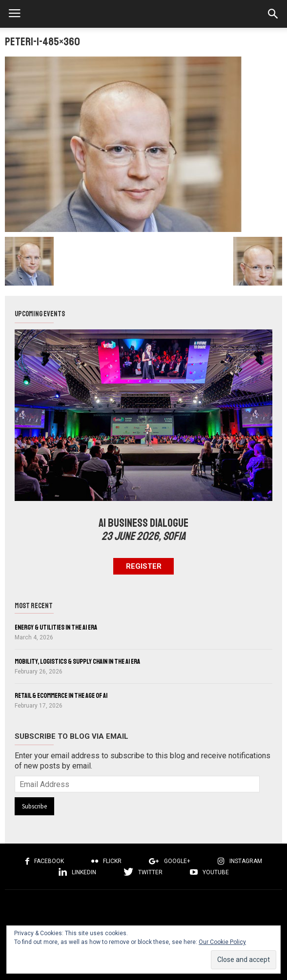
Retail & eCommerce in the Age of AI (61, 695)
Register (144, 566)
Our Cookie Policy (222, 942)
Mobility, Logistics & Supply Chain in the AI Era (77, 661)
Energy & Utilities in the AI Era (56, 627)
